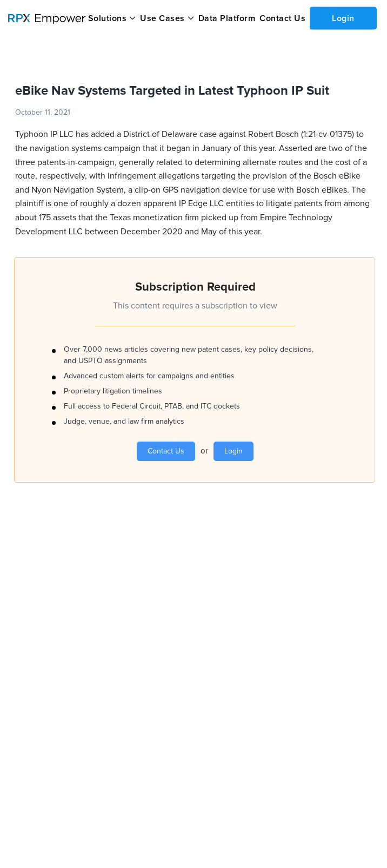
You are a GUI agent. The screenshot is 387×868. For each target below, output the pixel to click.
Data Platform (227, 18)
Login (343, 18)
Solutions (108, 18)
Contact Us (282, 18)
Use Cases (162, 18)
